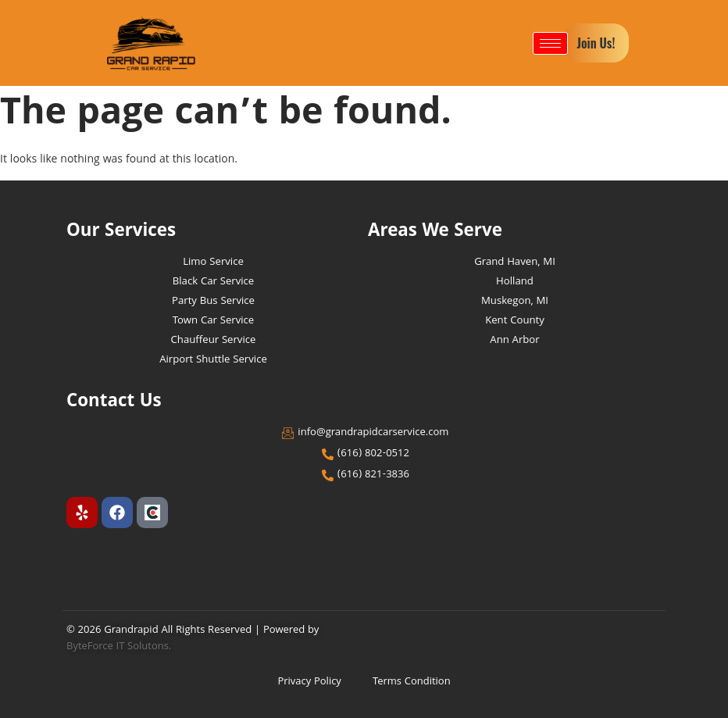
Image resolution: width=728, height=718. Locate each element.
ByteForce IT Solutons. (119, 647)
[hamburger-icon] (550, 43)
